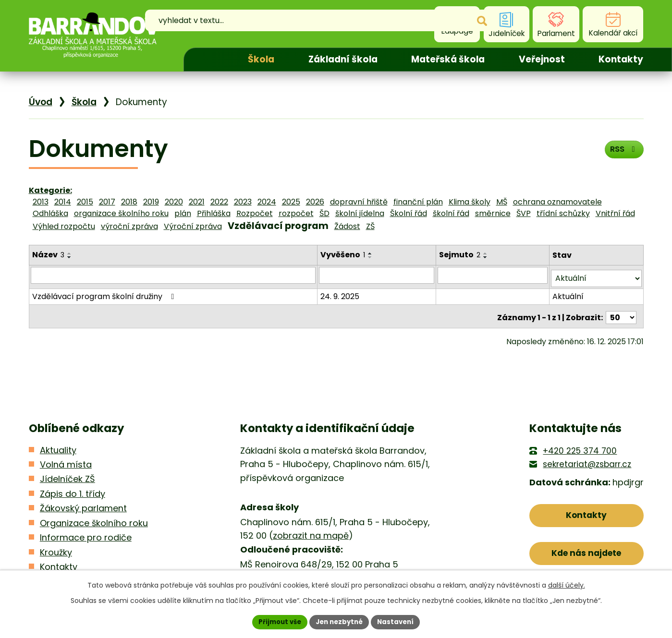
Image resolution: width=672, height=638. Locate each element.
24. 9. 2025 (341, 293)
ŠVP (524, 213)
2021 (197, 202)
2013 (41, 202)
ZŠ (370, 226)
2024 (267, 202)
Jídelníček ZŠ (67, 479)
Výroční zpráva (193, 226)
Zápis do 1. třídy (73, 494)
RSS (622, 152)
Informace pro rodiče (86, 537)
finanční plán (418, 202)
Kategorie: (50, 190)
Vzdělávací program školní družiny (105, 293)
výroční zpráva (129, 226)
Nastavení (400, 621)
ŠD (324, 213)
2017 (107, 202)
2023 (243, 202)
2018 (129, 202)
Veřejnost (542, 59)
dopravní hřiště (359, 202)
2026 (315, 202)
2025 (291, 202)
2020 (174, 202)
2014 (63, 202)
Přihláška (214, 213)
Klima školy (470, 202)
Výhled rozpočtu (64, 226)
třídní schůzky (563, 213)
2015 (85, 202)
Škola (261, 59)
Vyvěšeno (344, 255)
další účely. (567, 584)
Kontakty (621, 59)
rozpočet (296, 213)
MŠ (502, 202)
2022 (219, 202)
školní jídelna (360, 213)
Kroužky (56, 552)
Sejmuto (461, 255)
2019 (151, 202)
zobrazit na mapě (311, 536)
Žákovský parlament (83, 508)
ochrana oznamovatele (557, 202)
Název (48, 255)
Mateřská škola (448, 59)
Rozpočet (255, 213)
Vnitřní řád (615, 213)
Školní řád (409, 213)
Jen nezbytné (340, 621)
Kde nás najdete (586, 557)
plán (183, 213)
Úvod (208, 60)
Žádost (347, 226)
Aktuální (568, 293)
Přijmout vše (276, 621)
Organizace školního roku (94, 523)
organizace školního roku (121, 213)
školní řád (451, 213)
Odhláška (50, 213)
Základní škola (343, 59)
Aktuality (58, 450)
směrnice (493, 213)
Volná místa (66, 464)
